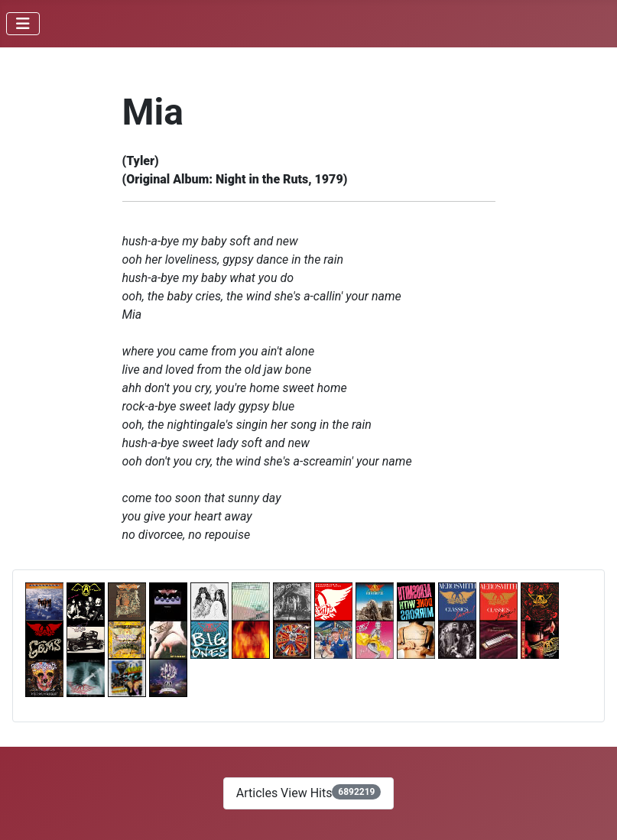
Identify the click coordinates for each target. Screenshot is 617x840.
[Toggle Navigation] (23, 24)
